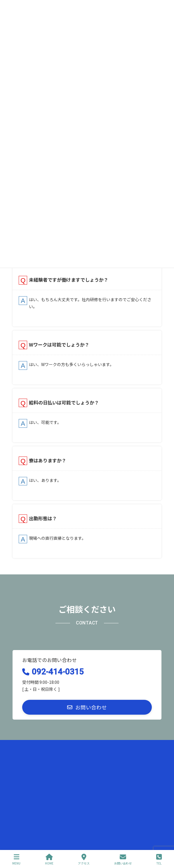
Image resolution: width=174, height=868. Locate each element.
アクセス (84, 859)
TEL (159, 859)
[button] (87, 707)
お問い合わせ (23, 767)
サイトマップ (23, 756)
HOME (49, 859)
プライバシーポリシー (30, 745)
